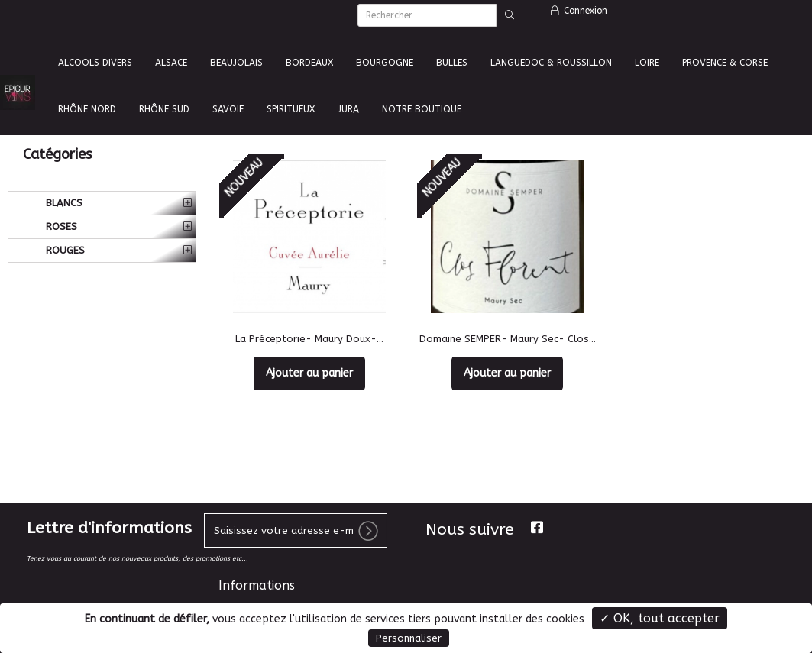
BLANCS (63, 203)
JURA (348, 109)
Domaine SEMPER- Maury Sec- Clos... (508, 339)
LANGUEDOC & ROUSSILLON (551, 63)
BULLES (452, 63)
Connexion (578, 11)
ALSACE (171, 63)
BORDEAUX (309, 63)
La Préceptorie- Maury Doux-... (309, 339)
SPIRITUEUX (291, 109)
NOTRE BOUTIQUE (422, 109)
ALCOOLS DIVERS (95, 63)
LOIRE (647, 63)
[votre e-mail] (296, 530)
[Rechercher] (427, 15)
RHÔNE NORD (87, 109)
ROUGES (64, 250)
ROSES (60, 226)
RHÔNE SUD (164, 109)
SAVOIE (228, 109)
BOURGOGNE (385, 63)
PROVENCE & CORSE (725, 63)
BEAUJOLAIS (236, 63)
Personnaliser (409, 638)
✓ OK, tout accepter (660, 618)
